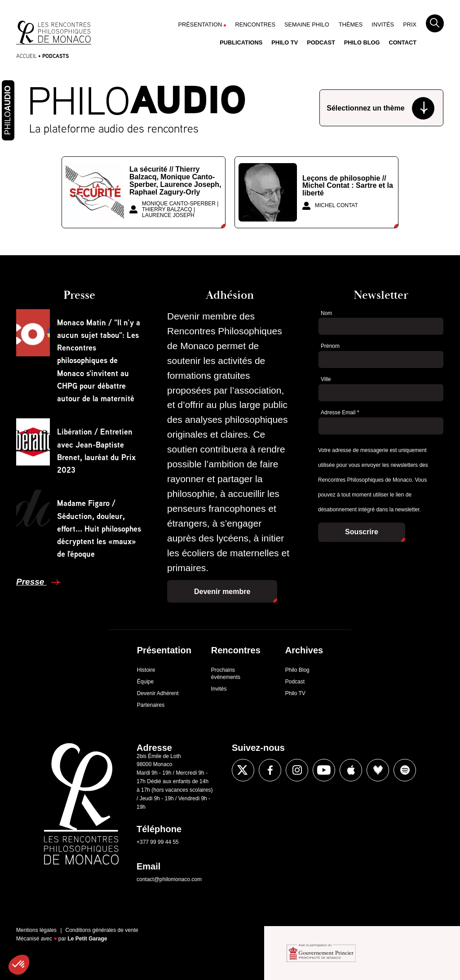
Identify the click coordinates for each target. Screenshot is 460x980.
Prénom (330, 346)
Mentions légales (36, 930)
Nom (326, 313)
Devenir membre (222, 592)
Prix (410, 24)
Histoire (146, 670)
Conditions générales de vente (102, 930)
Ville (326, 379)
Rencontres (255, 24)
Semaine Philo (307, 24)
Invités (383, 24)
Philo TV (285, 42)
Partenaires (151, 705)
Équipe (145, 682)
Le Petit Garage (88, 939)
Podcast (321, 42)
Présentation (200, 24)
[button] (19, 965)
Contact (402, 42)
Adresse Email (340, 412)
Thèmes (351, 24)
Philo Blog (362, 42)
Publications (241, 42)
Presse (31, 582)
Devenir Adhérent (158, 693)
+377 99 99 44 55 (158, 842)
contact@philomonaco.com (169, 879)
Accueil (27, 56)
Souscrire (362, 532)
